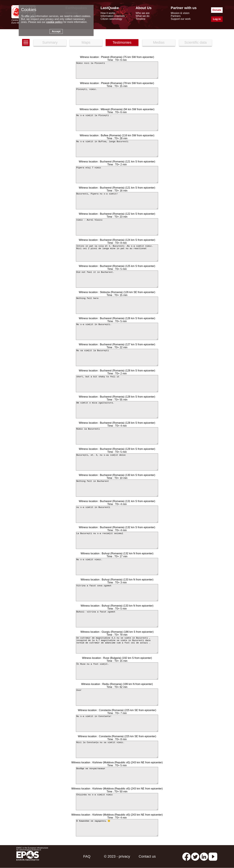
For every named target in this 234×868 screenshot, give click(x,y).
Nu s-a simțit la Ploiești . (117, 122)
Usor (117, 697)
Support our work (181, 19)
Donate (217, 10)
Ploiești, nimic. (117, 96)
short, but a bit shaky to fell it (117, 384)
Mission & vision (180, 13)
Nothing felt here (117, 305)
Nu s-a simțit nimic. (117, 566)
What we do (143, 16)
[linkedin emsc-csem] (204, 856)
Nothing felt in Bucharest (117, 488)
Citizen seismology (111, 19)
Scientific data (196, 42)
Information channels (113, 16)
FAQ (87, 856)
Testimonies (122, 42)
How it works (108, 13)
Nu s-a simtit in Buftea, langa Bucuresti (117, 148)
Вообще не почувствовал (117, 776)
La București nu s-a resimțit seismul (117, 540)
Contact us (147, 856)
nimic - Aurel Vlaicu (117, 227)
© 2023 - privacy (117, 856)
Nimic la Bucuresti (117, 436)
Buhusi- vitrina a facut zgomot (117, 619)
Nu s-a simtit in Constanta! (117, 723)
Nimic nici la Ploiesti (117, 70)
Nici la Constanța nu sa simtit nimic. (117, 749)
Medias (159, 42)
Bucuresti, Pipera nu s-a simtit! (117, 201)
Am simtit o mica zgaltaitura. (117, 410)
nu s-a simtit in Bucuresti (117, 514)
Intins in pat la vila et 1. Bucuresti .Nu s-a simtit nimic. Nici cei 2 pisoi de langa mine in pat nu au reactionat (117, 253)
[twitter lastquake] (195, 856)
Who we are (143, 13)
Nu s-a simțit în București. (117, 331)
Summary (50, 42)
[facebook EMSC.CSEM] (186, 856)
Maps (86, 42)
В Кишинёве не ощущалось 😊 (117, 828)
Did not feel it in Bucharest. (117, 279)
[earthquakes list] (26, 42)
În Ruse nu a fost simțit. (117, 671)
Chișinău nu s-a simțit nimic (117, 802)
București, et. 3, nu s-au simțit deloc (117, 462)
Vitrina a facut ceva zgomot (117, 593)
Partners (176, 16)
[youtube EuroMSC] (213, 856)
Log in (217, 19)
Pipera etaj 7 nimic (117, 175)
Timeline (141, 19)
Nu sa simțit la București (117, 357)
